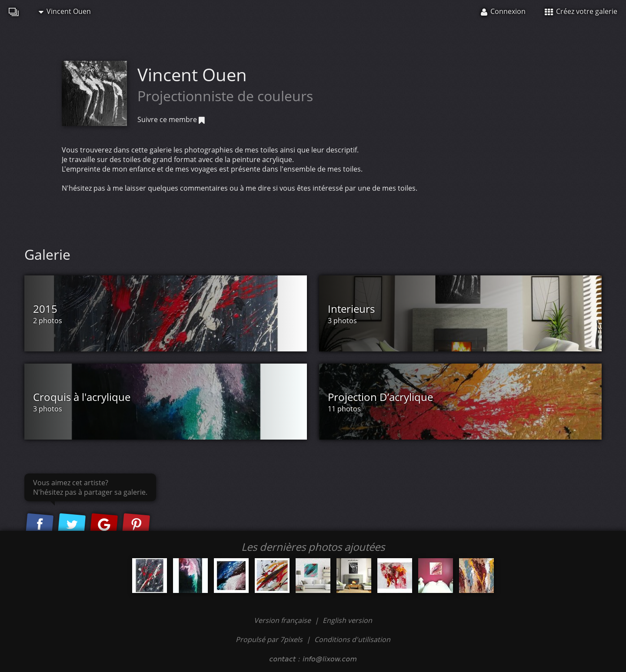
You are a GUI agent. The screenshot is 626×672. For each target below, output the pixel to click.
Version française (283, 620)
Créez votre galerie (581, 11)
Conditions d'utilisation (352, 639)
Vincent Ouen (65, 11)
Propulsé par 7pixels (269, 639)
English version (347, 620)
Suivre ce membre (171, 119)
